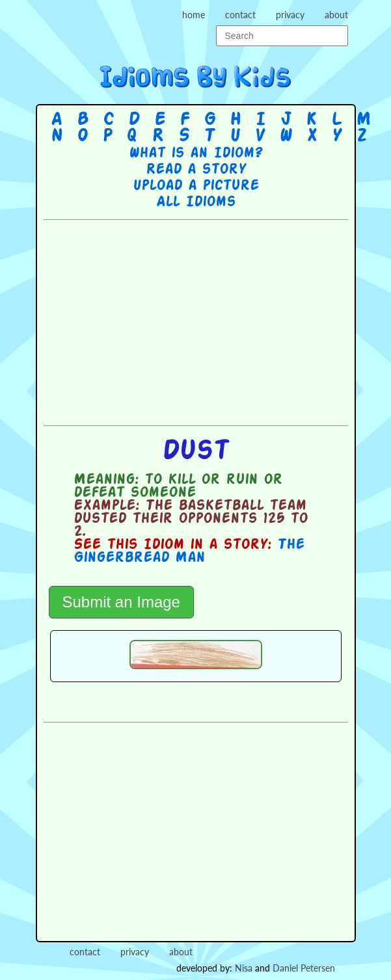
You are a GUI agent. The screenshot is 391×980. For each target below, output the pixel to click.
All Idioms (196, 202)
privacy (290, 15)
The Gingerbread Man (189, 551)
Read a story (196, 170)
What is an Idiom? (195, 153)
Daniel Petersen (304, 968)
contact (240, 15)
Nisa (244, 968)
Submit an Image (121, 602)
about (336, 15)
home (194, 15)
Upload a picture (196, 186)
